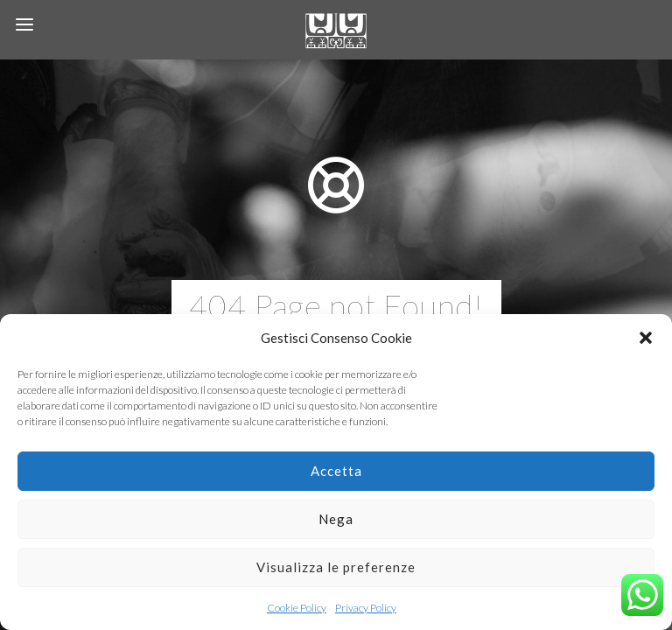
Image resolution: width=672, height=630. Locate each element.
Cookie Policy (297, 608)
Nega (336, 519)
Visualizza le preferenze (336, 567)
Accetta (336, 471)
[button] (646, 338)
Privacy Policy (366, 608)
